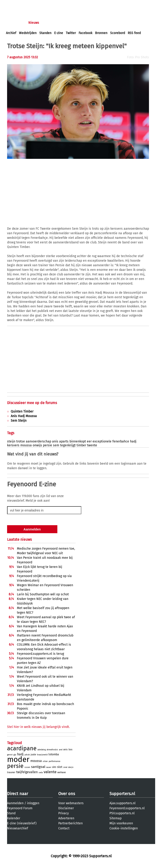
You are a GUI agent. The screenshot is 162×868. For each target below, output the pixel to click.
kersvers (13, 445)
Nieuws (34, 23)
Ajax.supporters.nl (122, 803)
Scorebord (118, 33)
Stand (11, 813)
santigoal (38, 767)
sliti (54, 767)
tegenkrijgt (68, 445)
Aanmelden (15, 803)
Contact (64, 828)
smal (65, 767)
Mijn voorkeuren (121, 823)
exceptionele (102, 441)
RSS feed (134, 33)
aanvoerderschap (39, 441)
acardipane (22, 748)
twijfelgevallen (27, 772)
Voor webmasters (71, 803)
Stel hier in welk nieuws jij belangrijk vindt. (38, 727)
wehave (62, 772)
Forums (50, 23)
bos (70, 750)
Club (86, 23)
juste (33, 755)
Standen (45, 33)
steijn (11, 441)
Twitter (71, 33)
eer (89, 441)
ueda (41, 773)
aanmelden (30, 4)
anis (55, 441)
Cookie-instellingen (124, 828)
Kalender (14, 818)
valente (50, 772)
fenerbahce (121, 441)
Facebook (85, 33)
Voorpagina (14, 23)
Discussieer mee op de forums (32, 403)
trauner (11, 772)
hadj (133, 441)
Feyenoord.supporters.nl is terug (40, 654)
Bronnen (101, 33)
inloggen (13, 4)
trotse (21, 441)
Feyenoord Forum (20, 808)
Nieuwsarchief (18, 828)
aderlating (42, 750)
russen (27, 767)
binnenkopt (78, 441)
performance (54, 761)
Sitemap (116, 818)
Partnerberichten (70, 823)
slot (60, 767)
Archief (11, 33)
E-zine (59, 33)
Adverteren (66, 818)
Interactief (69, 23)
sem (56, 445)
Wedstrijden (28, 33)
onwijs (37, 445)
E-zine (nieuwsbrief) (22, 823)
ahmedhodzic (52, 750)
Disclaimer (66, 808)
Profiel (100, 23)
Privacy (64, 813)
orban (45, 761)
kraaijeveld (42, 755)
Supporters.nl (122, 794)
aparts (64, 441)
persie (48, 445)
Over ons (67, 794)
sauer (49, 767)
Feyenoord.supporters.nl (127, 808)
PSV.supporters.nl (122, 813)
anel (61, 750)
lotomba (54, 754)
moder (18, 759)
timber (81, 445)
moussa (26, 445)
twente (92, 445)
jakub (27, 755)
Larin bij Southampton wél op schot (43, 594)
